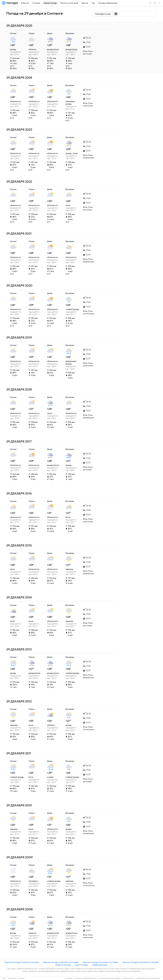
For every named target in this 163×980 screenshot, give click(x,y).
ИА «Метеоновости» (154, 978)
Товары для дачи (100, 965)
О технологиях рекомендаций (110, 978)
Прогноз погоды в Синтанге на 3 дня (22, 962)
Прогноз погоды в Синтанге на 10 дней (140, 962)
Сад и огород (81, 965)
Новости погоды (63, 965)
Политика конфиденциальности (86, 978)
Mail (4, 978)
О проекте (69, 978)
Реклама (21, 978)
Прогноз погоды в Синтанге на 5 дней (61, 962)
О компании (12, 978)
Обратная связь (128, 978)
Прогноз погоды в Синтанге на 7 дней (100, 962)
